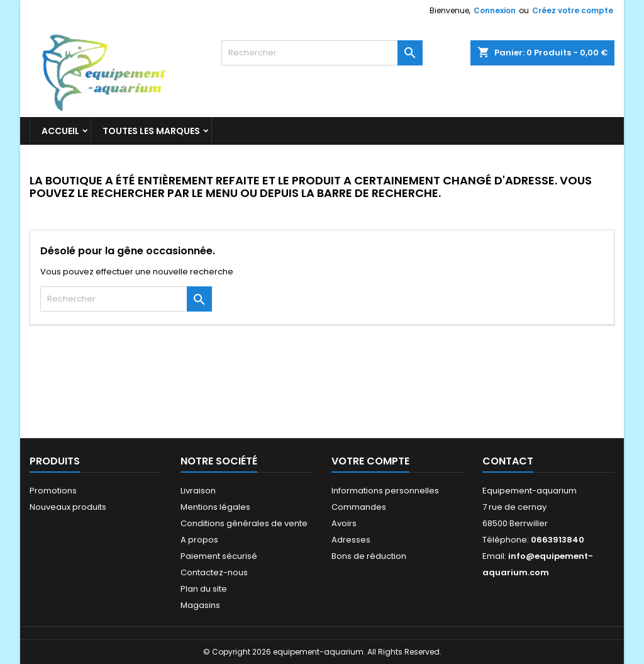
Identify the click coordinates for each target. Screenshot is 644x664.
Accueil (60, 131)
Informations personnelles (385, 491)
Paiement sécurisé (219, 556)
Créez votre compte (573, 10)
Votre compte (370, 461)
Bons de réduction (369, 556)
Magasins (200, 605)
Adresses (351, 540)
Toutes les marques (151, 131)
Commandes (359, 507)
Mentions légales (215, 507)
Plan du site (204, 589)
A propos (199, 540)
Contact (508, 461)
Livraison (198, 491)
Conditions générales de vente (244, 523)
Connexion (495, 10)
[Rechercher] (322, 53)
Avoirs (344, 523)
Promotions (53, 491)
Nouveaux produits (68, 507)
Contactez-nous (214, 572)
